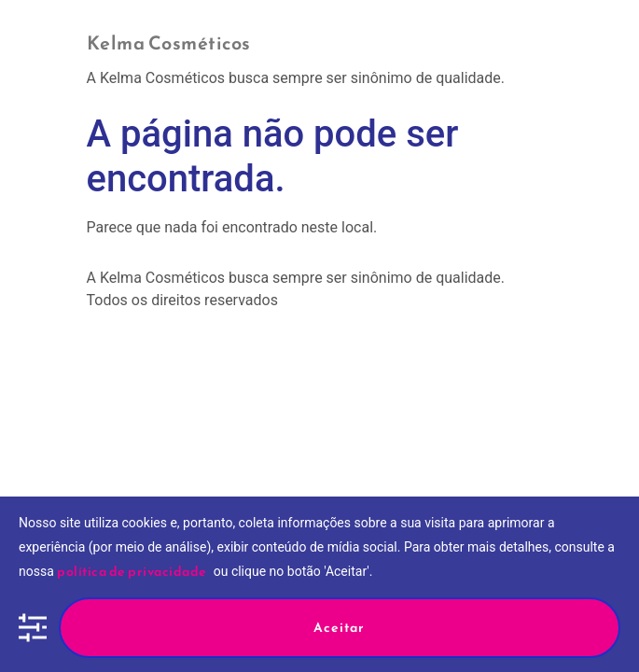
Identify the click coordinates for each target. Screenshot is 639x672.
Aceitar (339, 628)
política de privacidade (132, 572)
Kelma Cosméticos (169, 43)
